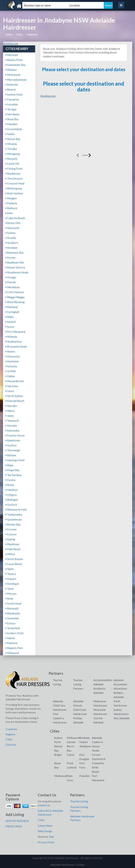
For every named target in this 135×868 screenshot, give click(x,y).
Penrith (11, 282)
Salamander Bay (16, 65)
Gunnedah (12, 618)
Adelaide (97, 738)
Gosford (11, 505)
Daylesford (99, 759)
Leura (10, 391)
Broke (10, 485)
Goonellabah (14, 129)
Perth (57, 742)
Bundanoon (13, 173)
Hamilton (12, 490)
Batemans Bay (15, 253)
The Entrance (14, 178)
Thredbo (11, 149)
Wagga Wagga (15, 297)
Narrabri (11, 406)
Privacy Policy (46, 842)
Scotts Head (13, 603)
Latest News (45, 826)
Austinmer (12, 361)
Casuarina (12, 99)
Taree (10, 589)
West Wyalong (15, 302)
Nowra (10, 351)
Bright (58, 755)
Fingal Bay (13, 470)
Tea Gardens (14, 475)
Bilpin (10, 317)
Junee (10, 416)
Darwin (71, 742)
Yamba (10, 134)
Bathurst (12, 208)
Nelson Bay (13, 139)
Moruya (11, 594)
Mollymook (13, 75)
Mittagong (13, 154)
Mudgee (11, 198)
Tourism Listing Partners (78, 684)
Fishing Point (14, 169)
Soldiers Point (15, 633)
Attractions (120, 689)
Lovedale (12, 104)
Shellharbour (14, 342)
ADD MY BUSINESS (17, 821)
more (87, 155)
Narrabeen (13, 114)
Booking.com (11, 43)
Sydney (11, 233)
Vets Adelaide (122, 718)
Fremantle (98, 763)
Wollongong (14, 188)
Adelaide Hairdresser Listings (67, 865)
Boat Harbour (14, 193)
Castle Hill (12, 164)
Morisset (12, 55)
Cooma (10, 480)
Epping (10, 539)
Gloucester (13, 356)
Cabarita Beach (15, 218)
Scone (10, 327)
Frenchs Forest (15, 435)
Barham (11, 455)
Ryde (9, 598)
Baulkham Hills (15, 262)
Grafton (11, 445)
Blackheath (13, 613)
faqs (51, 837)
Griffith (11, 371)
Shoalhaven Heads (17, 272)
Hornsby (11, 426)
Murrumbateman (16, 80)
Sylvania (11, 366)
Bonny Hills (13, 223)
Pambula (11, 203)
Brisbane (84, 738)
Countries (11, 729)
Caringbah (12, 312)
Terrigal (11, 109)
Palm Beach (13, 549)
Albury (10, 411)
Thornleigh (13, 450)
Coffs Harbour (15, 292)
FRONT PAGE (14, 826)
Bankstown (13, 440)
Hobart (83, 742)
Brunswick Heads (16, 346)
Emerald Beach (15, 401)
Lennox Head (14, 94)
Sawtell (11, 322)
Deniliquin (12, 584)
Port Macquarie (16, 332)
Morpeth (12, 159)
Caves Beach (14, 564)
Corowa (11, 529)
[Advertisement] (84, 128)
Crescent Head (15, 183)
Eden (9, 213)
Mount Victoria (15, 267)
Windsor (11, 70)
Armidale (12, 248)
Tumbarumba (14, 514)
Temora (11, 574)
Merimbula (13, 287)
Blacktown (12, 544)
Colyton (11, 534)
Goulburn (12, 243)
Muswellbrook (15, 381)
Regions (10, 734)
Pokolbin (12, 124)
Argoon (11, 579)
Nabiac (10, 638)
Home (9, 34)
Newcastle (12, 228)
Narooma (12, 386)
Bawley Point (14, 60)
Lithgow (11, 495)
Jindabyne (32, 34)
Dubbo (10, 376)
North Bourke (14, 559)
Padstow (12, 643)
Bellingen (12, 500)
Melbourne (73, 738)
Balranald (12, 608)
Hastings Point (15, 460)
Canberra (97, 742)
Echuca (10, 623)
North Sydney (14, 396)
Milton (10, 554)
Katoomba (12, 430)
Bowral (11, 89)
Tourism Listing (79, 801)
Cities (19, 34)
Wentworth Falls (16, 510)
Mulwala (11, 337)
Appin (10, 569)
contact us (44, 805)
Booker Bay (13, 524)
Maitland (12, 307)
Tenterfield (13, 628)
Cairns (71, 755)
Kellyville (12, 85)
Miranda (11, 144)
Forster (11, 258)
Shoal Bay (12, 119)
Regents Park (14, 648)
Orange (11, 277)
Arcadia (11, 238)
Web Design (45, 831)
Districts (11, 745)
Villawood (12, 653)
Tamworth (12, 421)
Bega (9, 465)
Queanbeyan (14, 519)
